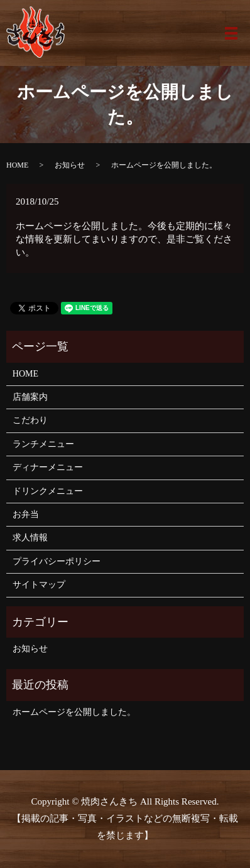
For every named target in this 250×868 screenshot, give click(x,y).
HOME (17, 165)
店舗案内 (30, 397)
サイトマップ (39, 585)
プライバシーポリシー (57, 561)
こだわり (30, 420)
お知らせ (70, 165)
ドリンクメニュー (48, 491)
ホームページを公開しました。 (74, 712)
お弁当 (26, 514)
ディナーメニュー (48, 467)
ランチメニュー (43, 444)
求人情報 (30, 538)
